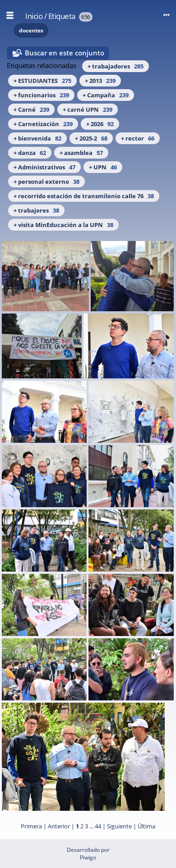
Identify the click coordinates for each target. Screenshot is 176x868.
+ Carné (31, 109)
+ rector (138, 138)
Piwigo (88, 857)
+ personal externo (46, 182)
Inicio (34, 16)
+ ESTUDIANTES (42, 81)
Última (146, 826)
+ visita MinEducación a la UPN (63, 225)
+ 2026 (100, 124)
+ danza (30, 153)
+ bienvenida (37, 138)
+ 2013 (100, 81)
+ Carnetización (43, 124)
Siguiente (119, 826)
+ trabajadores (116, 66)
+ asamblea (81, 153)
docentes (31, 30)
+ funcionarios (41, 95)
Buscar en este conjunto (65, 53)
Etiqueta (62, 16)
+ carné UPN (88, 109)
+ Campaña (106, 95)
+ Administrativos (44, 167)
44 (98, 826)
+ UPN (103, 167)
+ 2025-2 (91, 138)
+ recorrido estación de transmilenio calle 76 (84, 196)
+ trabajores (36, 210)
